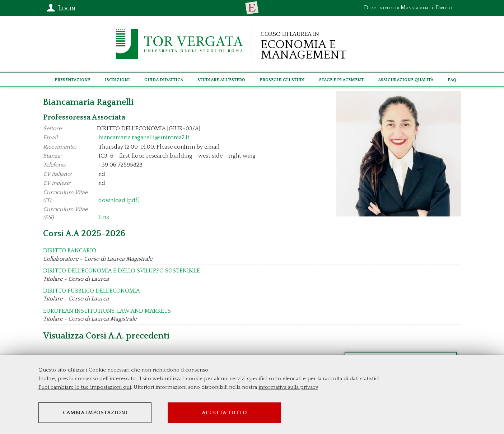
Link (104, 218)
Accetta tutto (224, 413)
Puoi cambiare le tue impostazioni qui (85, 387)
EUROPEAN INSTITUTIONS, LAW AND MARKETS (107, 311)
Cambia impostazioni (95, 413)
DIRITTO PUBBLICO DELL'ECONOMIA (92, 291)
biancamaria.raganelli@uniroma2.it (144, 137)
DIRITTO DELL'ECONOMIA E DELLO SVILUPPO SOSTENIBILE (122, 271)
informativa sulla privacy (288, 387)
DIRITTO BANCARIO (70, 251)
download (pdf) (119, 200)
